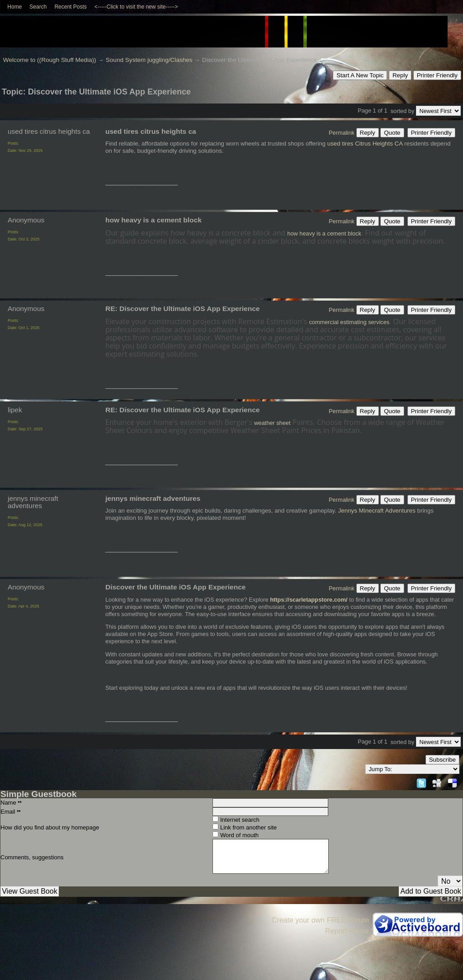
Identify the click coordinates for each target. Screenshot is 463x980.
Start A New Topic (360, 75)
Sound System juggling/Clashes (149, 60)
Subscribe (442, 760)
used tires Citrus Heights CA (365, 144)
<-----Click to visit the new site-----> (136, 7)
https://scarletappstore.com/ (309, 600)
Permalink (342, 133)
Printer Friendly (437, 75)
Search (38, 7)
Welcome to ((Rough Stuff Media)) (50, 60)
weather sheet (272, 423)
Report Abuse (347, 931)
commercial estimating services (349, 322)
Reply (400, 75)
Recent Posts (70, 7)
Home (14, 7)
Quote (392, 133)
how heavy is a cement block (324, 233)
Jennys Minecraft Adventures (377, 511)
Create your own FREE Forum (320, 920)
